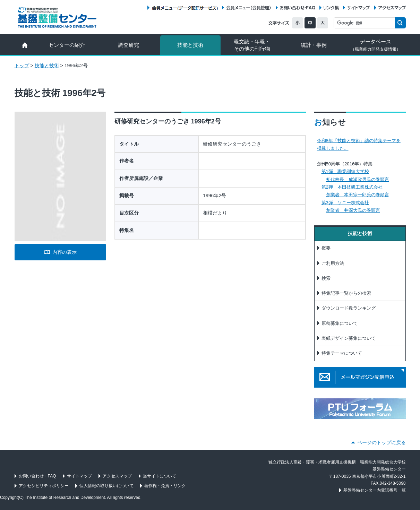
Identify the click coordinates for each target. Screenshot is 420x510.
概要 (326, 248)
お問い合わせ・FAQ (298, 8)
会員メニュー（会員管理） (249, 8)
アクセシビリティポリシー (44, 486)
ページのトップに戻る (382, 442)
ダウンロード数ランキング (349, 308)
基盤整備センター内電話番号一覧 (375, 490)
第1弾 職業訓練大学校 (345, 171)
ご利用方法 (333, 263)
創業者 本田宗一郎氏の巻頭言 (358, 195)
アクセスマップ (392, 8)
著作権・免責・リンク (165, 486)
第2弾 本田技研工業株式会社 (352, 187)
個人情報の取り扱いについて (106, 486)
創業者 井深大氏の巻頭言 (353, 210)
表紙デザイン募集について (349, 338)
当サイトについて (160, 476)
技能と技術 (190, 45)
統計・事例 (314, 45)
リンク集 (331, 8)
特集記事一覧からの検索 (346, 293)
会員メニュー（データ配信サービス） (185, 8)
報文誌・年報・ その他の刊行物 (252, 45)
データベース (376, 45)
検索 (326, 278)
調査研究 (129, 45)
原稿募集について (340, 323)
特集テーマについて (342, 353)
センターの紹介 (67, 45)
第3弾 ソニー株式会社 (345, 203)
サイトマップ (358, 8)
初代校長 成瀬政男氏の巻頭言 (358, 179)
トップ (22, 66)
